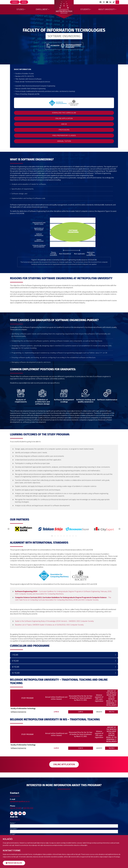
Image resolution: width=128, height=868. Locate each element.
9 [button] (76, 544)
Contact (15, 2)
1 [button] (52, 544)
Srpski (24, 2)
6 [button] (67, 544)
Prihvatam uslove (15, 863)
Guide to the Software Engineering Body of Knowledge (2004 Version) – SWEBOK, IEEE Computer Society (54, 629)
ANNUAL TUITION (64, 149)
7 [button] (70, 544)
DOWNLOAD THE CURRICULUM (64, 114)
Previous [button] (8, 537)
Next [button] (119, 537)
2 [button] (55, 544)
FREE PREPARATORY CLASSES (64, 142)
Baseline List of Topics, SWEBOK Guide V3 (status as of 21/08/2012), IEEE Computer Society (49, 633)
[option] (23, 537)
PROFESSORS (64, 135)
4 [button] (61, 544)
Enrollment (42, 9)
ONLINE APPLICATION (64, 121)
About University (107, 9)
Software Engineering (18, 720)
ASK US (64, 128)
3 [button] (58, 544)
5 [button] (64, 544)
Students (85, 9)
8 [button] (73, 544)
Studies (20, 9)
